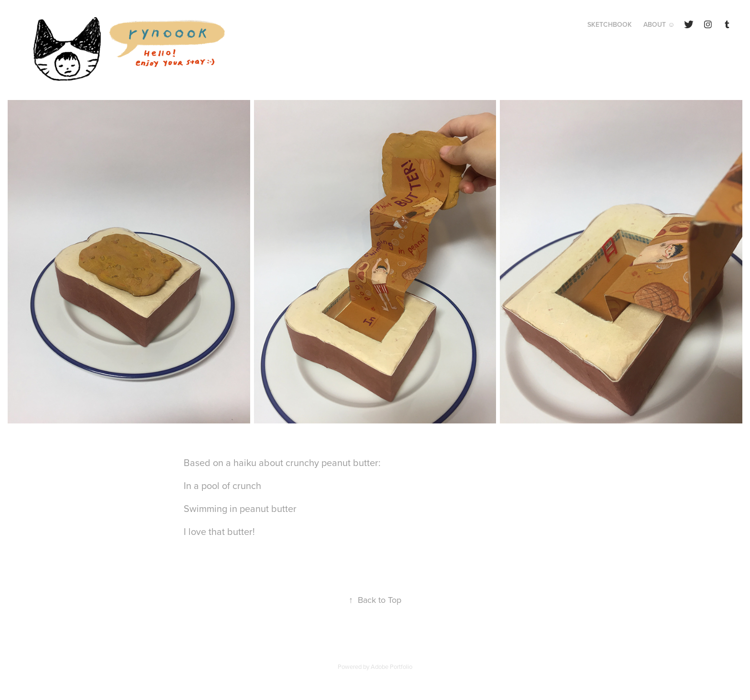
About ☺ (659, 24)
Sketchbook (610, 24)
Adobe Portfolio (392, 667)
